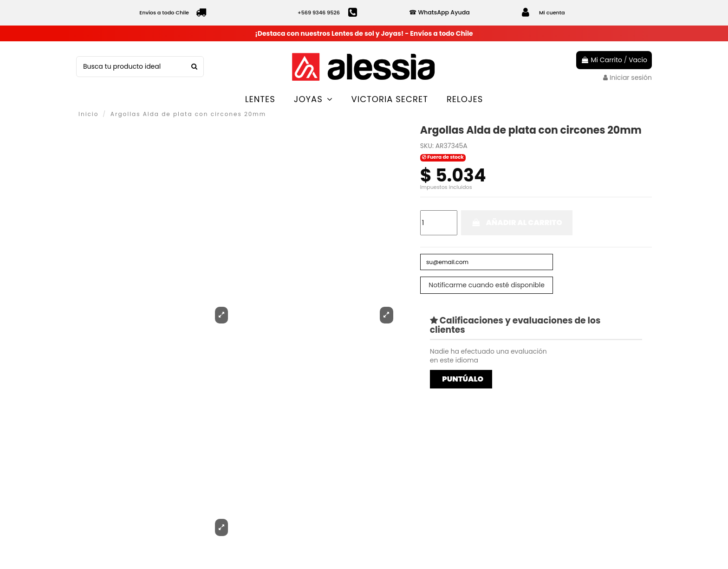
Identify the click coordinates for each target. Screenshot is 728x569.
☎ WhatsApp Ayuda (439, 12)
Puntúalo (463, 381)
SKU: (427, 146)
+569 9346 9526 (319, 13)
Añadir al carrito (517, 223)
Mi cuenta (552, 13)
